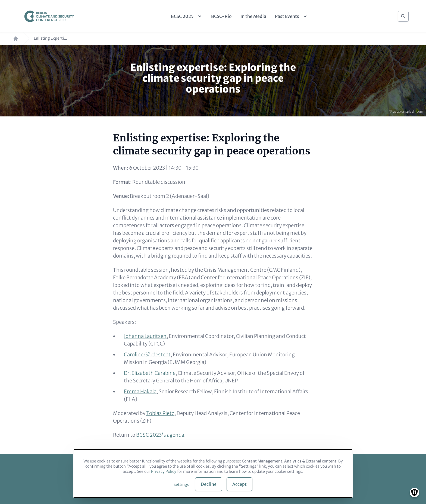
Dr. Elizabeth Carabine (150, 373)
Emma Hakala (140, 392)
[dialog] (213, 473)
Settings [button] (181, 484)
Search (403, 15)
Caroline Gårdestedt (147, 355)
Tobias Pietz (160, 413)
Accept (239, 484)
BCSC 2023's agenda (160, 435)
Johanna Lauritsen (145, 336)
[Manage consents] (414, 492)
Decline (209, 484)
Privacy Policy (164, 471)
